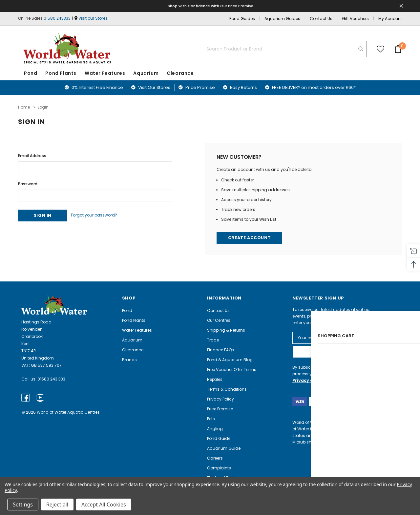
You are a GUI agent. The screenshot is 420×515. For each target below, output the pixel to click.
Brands (129, 359)
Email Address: (33, 154)
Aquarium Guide (224, 448)
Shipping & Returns (226, 330)
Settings (23, 505)
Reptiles (215, 379)
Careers (215, 458)
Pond (31, 73)
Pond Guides (242, 19)
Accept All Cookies (104, 505)
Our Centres (219, 320)
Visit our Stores (93, 18)
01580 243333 (57, 18)
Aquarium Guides (282, 19)
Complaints (219, 468)
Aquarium (146, 73)
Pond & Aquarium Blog (230, 359)
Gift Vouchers (355, 19)
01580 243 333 (51, 379)
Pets (211, 418)
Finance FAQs (220, 350)
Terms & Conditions (227, 389)
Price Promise (197, 87)
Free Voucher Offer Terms (232, 369)
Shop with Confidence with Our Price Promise (211, 6)
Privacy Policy (220, 399)
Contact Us (321, 19)
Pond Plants (61, 73)
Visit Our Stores (151, 87)
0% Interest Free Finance (94, 87)
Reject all (57, 505)
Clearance (133, 350)
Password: (28, 182)
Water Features (105, 73)
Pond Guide (219, 438)
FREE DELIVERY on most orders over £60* (310, 87)
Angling (215, 428)
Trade (213, 340)
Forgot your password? (101, 214)
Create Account (250, 237)
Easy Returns (240, 87)
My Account (390, 19)
